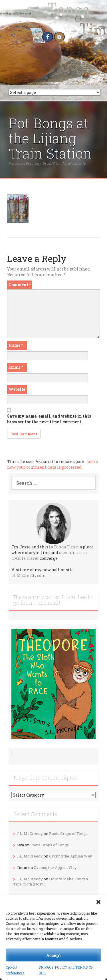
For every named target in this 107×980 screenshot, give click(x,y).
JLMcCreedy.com (29, 575)
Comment (20, 285)
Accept (53, 955)
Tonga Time (66, 547)
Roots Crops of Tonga (68, 833)
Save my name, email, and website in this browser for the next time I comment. (49, 419)
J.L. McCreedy (74, 163)
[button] (98, 902)
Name (16, 345)
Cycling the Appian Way (71, 856)
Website (17, 389)
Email (16, 367)
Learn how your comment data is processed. (53, 464)
